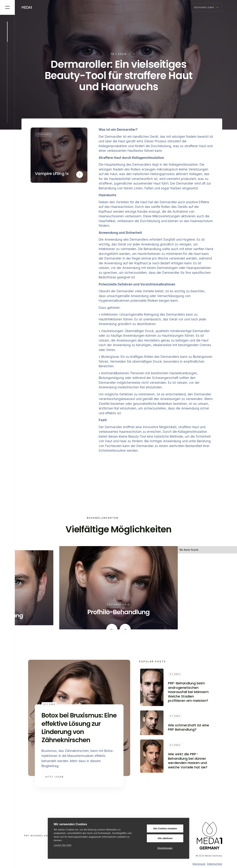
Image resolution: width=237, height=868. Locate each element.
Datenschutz (215, 864)
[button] (207, 7)
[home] (29, 7)
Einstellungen (165, 848)
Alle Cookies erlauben (165, 829)
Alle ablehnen (165, 838)
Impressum (199, 864)
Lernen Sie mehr (63, 845)
